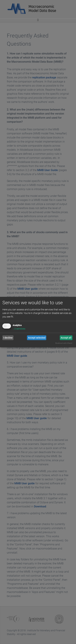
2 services (19, 329)
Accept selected (37, 338)
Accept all (66, 338)
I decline (8, 338)
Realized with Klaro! (64, 343)
